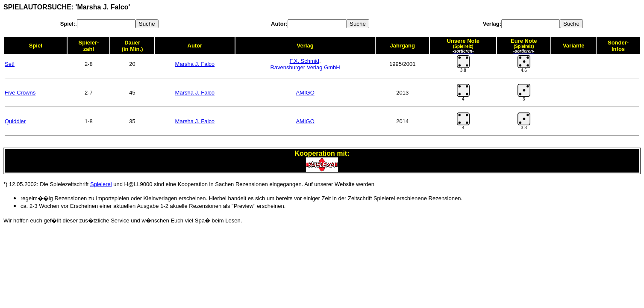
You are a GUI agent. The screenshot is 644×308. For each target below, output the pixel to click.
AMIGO (305, 93)
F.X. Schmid (304, 61)
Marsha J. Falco (195, 64)
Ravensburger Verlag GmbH (305, 67)
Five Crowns (20, 93)
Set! (10, 64)
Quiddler (15, 121)
